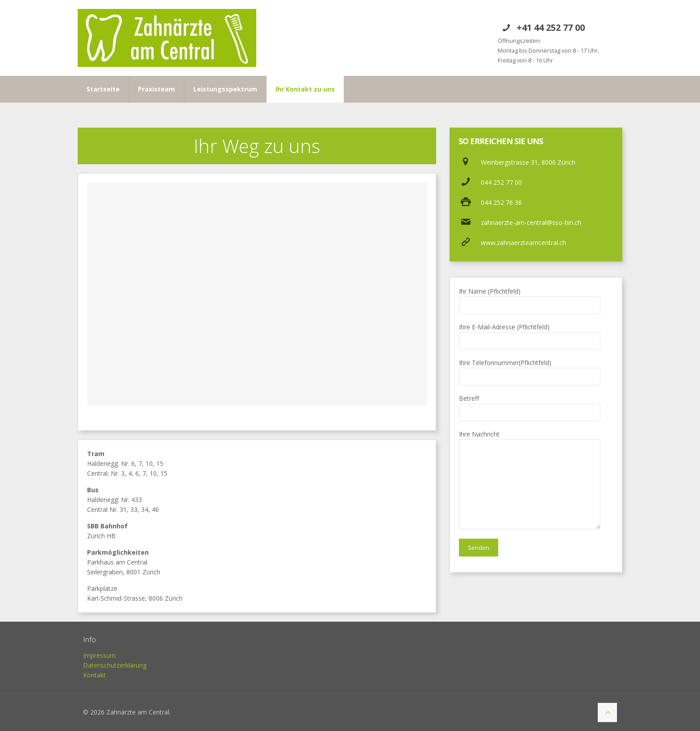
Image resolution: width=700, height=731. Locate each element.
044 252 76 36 (501, 202)
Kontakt (94, 675)
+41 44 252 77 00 (551, 27)
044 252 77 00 (501, 182)
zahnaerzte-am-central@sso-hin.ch (531, 222)
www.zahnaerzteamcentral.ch (523, 243)
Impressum (99, 655)
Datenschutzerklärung (115, 665)
